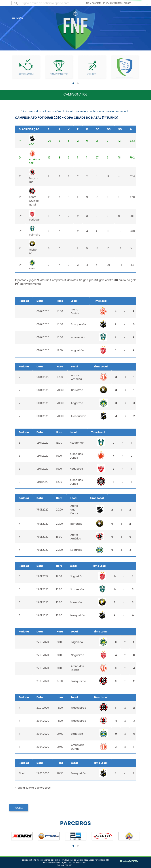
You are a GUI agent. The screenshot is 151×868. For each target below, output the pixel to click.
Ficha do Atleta (94, 3)
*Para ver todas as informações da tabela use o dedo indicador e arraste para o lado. (75, 111)
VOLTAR (19, 808)
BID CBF (127, 3)
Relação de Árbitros (113, 3)
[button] (73, 83)
